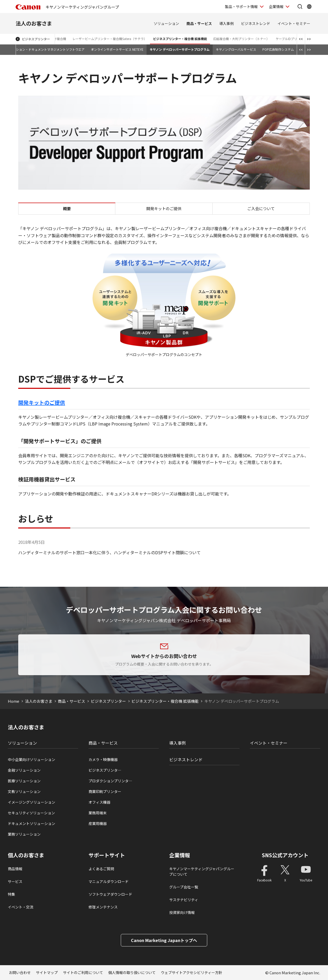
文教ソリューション (24, 791)
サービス (15, 881)
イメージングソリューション (31, 802)
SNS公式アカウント (285, 855)
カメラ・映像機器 (103, 759)
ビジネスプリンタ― (105, 770)
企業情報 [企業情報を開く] (276, 7)
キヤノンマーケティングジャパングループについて (202, 871)
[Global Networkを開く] (309, 7)
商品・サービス (199, 23)
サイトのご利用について (83, 972)
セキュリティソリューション (31, 813)
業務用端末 (98, 813)
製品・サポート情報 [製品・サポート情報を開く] (241, 7)
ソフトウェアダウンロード (110, 894)
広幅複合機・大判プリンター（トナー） (241, 39)
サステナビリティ (184, 900)
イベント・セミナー (294, 23)
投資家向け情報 (182, 912)
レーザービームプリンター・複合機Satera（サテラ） (110, 39)
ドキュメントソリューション (31, 823)
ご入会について (261, 208)
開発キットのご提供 (164, 208)
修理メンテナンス (103, 907)
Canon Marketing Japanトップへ (164, 940)
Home (14, 701)
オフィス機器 (99, 802)
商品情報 (15, 869)
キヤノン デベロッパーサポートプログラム (180, 49)
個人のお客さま (26, 855)
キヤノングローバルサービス (236, 49)
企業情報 (180, 855)
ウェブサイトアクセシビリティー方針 (192, 972)
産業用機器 (98, 823)
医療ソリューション (24, 781)
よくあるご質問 (101, 869)
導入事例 (226, 23)
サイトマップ (47, 972)
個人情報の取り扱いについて (132, 972)
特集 (11, 894)
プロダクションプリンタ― (110, 781)
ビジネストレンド (256, 23)
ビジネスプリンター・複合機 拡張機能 (180, 39)
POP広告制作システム (278, 49)
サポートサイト (107, 855)
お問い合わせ (20, 972)
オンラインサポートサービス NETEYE (117, 49)
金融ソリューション (24, 770)
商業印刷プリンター (105, 791)
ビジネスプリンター (36, 39)
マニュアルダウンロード (109, 881)
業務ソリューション (24, 834)
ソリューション (166, 23)
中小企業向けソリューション (31, 759)
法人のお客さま (34, 23)
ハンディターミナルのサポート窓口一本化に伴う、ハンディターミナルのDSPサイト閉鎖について (109, 552)
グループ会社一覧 (184, 887)
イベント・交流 (21, 907)
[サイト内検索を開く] (300, 7)
